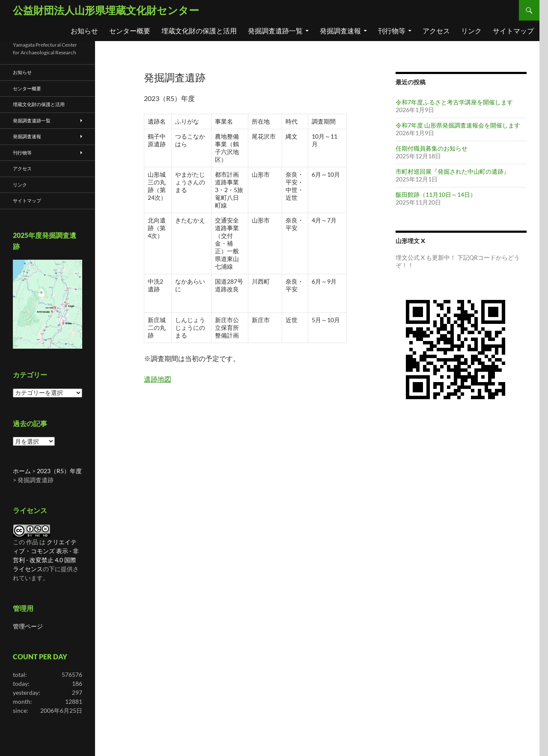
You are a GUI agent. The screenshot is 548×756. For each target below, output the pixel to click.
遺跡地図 (158, 379)
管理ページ (28, 626)
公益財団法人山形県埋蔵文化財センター (106, 10)
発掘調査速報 (340, 31)
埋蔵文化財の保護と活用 (199, 31)
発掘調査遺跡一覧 (275, 31)
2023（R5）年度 (59, 471)
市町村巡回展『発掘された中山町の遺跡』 (453, 171)
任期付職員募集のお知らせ (432, 148)
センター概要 (130, 31)
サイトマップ (513, 31)
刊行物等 (392, 31)
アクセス (436, 31)
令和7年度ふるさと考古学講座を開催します (454, 102)
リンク (471, 31)
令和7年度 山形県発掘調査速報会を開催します (458, 125)
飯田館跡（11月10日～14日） (436, 194)
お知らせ (84, 31)
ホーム (22, 471)
